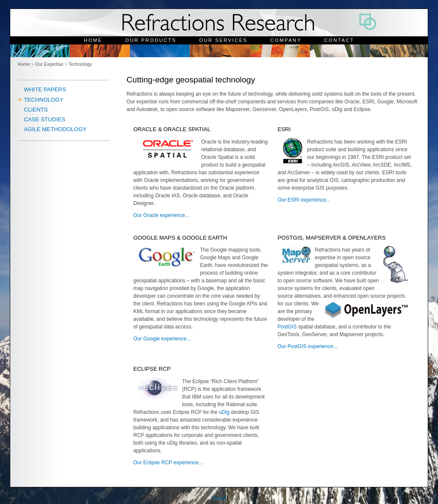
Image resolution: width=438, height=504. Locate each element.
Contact (339, 40)
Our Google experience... (162, 339)
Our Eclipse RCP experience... (168, 463)
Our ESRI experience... (304, 200)
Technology (80, 64)
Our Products (151, 40)
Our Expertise (49, 64)
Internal (219, 498)
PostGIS (287, 327)
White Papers (45, 89)
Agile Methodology (55, 129)
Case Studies (45, 119)
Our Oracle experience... (161, 215)
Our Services (223, 40)
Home (93, 40)
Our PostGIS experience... (308, 346)
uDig (225, 412)
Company (286, 40)
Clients (36, 110)
